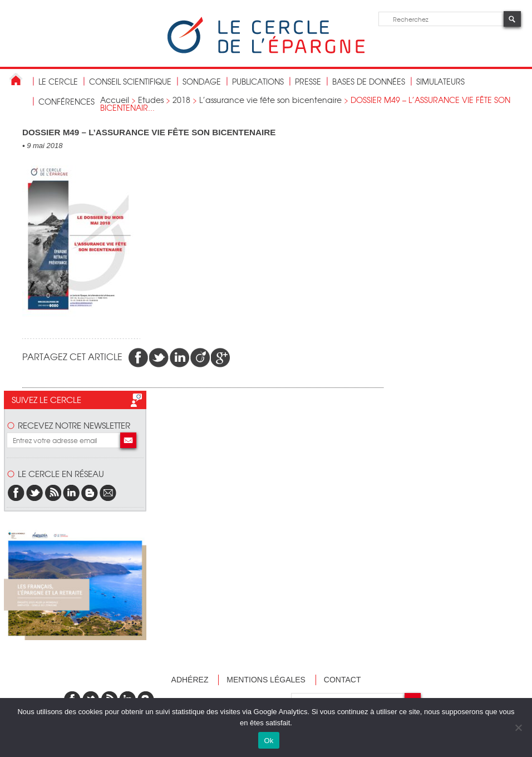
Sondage (202, 81)
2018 (181, 100)
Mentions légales (266, 680)
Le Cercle (58, 81)
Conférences (66, 101)
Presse (308, 81)
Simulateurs (440, 81)
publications (258, 81)
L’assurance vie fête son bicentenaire (270, 100)
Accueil (115, 100)
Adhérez (190, 680)
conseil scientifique (130, 81)
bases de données (369, 81)
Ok (269, 741)
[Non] (518, 727)
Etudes (151, 100)
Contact (343, 680)
